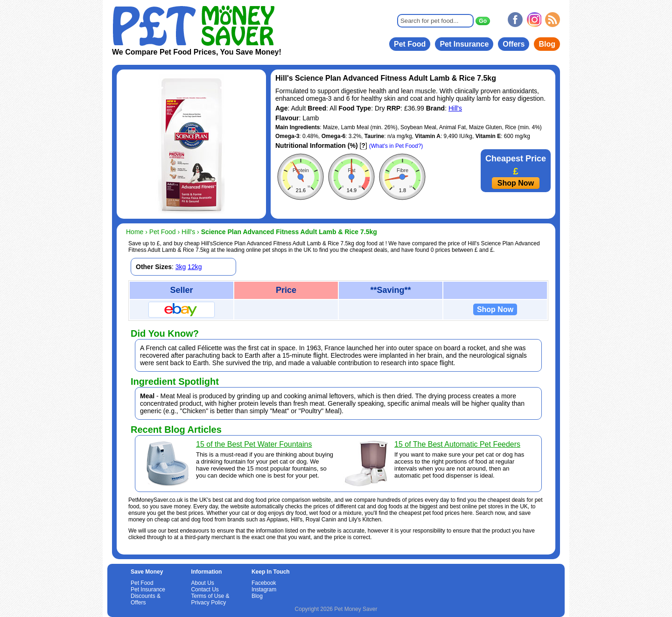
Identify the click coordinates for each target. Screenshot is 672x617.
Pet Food (410, 44)
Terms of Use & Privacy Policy (210, 599)
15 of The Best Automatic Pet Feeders (457, 444)
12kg (195, 267)
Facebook (264, 583)
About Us (202, 583)
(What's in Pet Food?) (396, 146)
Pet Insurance (464, 44)
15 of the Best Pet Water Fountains (254, 444)
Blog (547, 44)
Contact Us (205, 589)
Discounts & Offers (146, 599)
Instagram (264, 589)
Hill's (455, 108)
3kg (181, 267)
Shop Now (516, 183)
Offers (514, 44)
